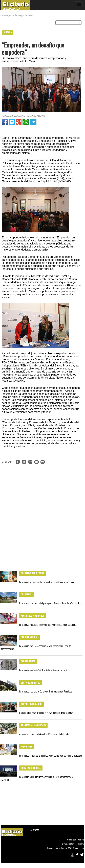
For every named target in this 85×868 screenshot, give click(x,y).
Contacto (34, 830)
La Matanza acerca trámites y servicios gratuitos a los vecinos (47, 582)
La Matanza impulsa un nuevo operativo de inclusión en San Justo (48, 625)
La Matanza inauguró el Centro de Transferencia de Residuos (46, 691)
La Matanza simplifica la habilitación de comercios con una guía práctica (51, 756)
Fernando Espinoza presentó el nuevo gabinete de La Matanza (46, 713)
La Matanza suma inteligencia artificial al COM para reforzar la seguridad (37, 778)
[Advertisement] (41, 542)
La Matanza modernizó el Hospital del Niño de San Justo (44, 670)
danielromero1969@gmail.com (70, 848)
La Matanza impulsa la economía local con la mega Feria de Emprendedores (35, 647)
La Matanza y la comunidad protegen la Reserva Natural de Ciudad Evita (51, 603)
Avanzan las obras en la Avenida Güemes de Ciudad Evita (44, 734)
